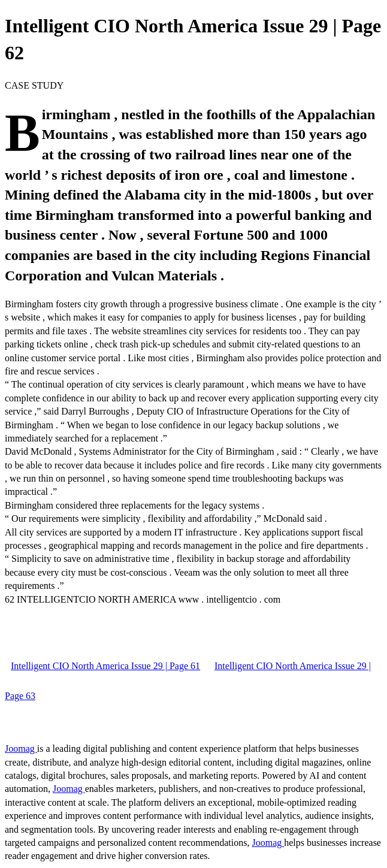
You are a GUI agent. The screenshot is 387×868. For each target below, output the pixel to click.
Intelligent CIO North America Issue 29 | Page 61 (105, 666)
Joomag (21, 748)
